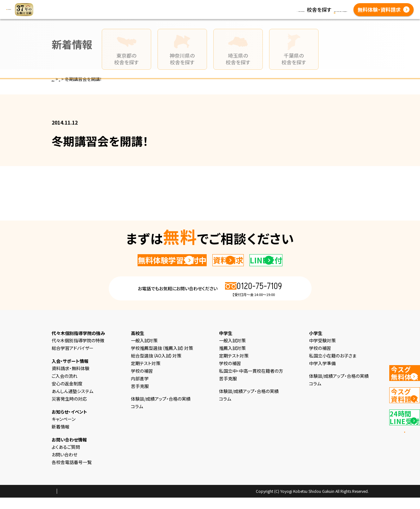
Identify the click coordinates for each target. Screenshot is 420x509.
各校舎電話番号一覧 (262, 13)
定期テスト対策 (146, 375)
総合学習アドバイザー (73, 359)
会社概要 (105, 503)
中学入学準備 (322, 375)
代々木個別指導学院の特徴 (78, 352)
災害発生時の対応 (69, 410)
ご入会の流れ (65, 387)
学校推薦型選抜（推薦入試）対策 (162, 359)
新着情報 (284, 6)
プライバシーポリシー (72, 503)
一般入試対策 (144, 352)
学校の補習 (142, 382)
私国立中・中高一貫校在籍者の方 (251, 382)
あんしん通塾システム (72, 403)
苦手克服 (140, 397)
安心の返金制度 (67, 395)
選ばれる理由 (163, 6)
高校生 (231, 6)
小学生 (191, 6)
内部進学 (140, 390)
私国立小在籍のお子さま (333, 367)
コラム (306, 6)
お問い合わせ (65, 466)
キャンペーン (64, 430)
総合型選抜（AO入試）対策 (156, 367)
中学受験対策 (322, 352)
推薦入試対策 (232, 359)
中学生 (211, 6)
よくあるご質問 (218, 13)
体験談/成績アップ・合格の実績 (162, 13)
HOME (136, 6)
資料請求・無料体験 (71, 380)
